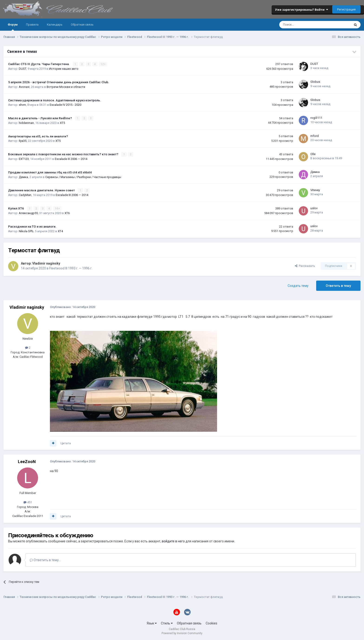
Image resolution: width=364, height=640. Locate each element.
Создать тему (298, 286)
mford (315, 136)
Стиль (167, 623)
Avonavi (24, 87)
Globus (315, 82)
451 (28, 502)
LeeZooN (27, 462)
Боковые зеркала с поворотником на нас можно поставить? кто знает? (64, 154)
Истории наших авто (64, 69)
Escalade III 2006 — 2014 (71, 159)
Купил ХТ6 (16, 208)
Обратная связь (82, 25)
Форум (13, 27)
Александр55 (28, 213)
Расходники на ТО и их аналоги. (32, 226)
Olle (313, 154)
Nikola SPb (26, 231)
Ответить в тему (338, 286)
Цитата (66, 443)
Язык (152, 623)
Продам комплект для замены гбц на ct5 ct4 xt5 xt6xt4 (50, 172)
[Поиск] (302, 25)
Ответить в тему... (45, 560)
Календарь (55, 25)
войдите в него (173, 541)
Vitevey (315, 190)
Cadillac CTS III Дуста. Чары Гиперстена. (39, 64)
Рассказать (305, 266)
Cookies (211, 623)
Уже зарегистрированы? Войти (302, 10)
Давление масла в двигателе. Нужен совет (42, 190)
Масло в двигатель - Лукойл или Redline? (40, 118)
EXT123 (24, 159)
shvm (22, 105)
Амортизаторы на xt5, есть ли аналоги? (38, 136)
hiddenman (26, 123)
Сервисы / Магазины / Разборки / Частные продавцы (83, 177)
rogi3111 (316, 118)
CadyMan (25, 195)
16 (57, 209)
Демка (23, 177)
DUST (23, 69)
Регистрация (346, 9)
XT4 (60, 231)
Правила (32, 25)
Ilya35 (23, 141)
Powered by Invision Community (182, 633)
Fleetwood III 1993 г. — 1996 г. (71, 268)
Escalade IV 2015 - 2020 (65, 105)
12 (103, 64)
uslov (314, 208)
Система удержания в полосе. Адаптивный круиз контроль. (55, 100)
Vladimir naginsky (46, 263)
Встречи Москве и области (66, 87)
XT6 (67, 213)
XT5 (62, 123)
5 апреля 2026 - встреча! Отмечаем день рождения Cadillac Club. (59, 82)
